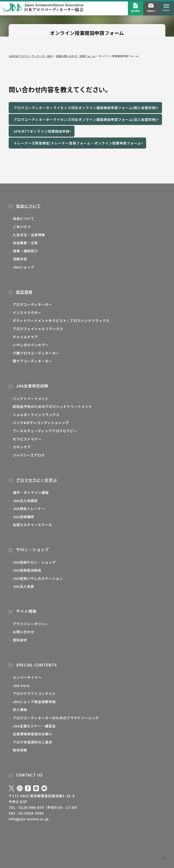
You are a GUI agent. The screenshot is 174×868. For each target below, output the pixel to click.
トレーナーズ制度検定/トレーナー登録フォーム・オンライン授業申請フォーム (77, 143)
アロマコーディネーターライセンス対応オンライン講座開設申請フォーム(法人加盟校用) (85, 119)
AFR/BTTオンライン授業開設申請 (42, 131)
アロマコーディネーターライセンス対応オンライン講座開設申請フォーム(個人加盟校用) (85, 108)
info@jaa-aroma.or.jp (29, 819)
